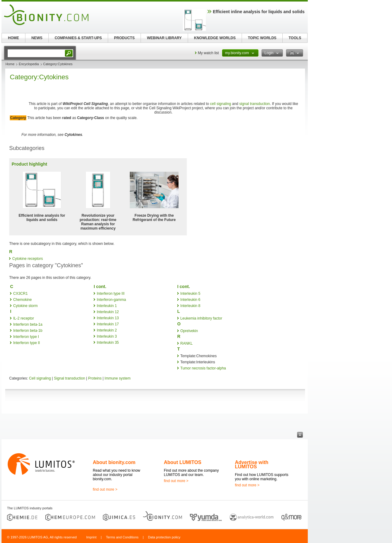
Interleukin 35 (108, 343)
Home (10, 64)
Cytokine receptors (28, 259)
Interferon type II (26, 343)
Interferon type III (111, 294)
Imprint (91, 537)
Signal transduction (70, 378)
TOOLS (295, 38)
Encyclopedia (29, 64)
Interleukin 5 (190, 294)
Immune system (118, 378)
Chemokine (23, 300)
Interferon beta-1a (28, 324)
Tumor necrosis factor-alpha (203, 368)
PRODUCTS (124, 38)
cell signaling (221, 104)
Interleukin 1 (107, 306)
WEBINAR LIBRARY (164, 38)
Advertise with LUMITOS (252, 464)
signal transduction (254, 104)
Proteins (95, 378)
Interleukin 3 (107, 336)
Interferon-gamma (111, 300)
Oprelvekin (189, 331)
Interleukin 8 (190, 306)
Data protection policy (164, 537)
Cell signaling (40, 378)
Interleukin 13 (108, 318)
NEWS (37, 38)
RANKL (187, 343)
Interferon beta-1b (28, 331)
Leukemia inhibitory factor (201, 318)
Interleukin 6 (190, 300)
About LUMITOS (183, 462)
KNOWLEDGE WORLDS (215, 38)
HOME (13, 38)
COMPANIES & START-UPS (78, 38)
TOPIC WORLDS (262, 38)
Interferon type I (26, 337)
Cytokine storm (25, 306)
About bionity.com (114, 462)
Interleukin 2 (107, 330)
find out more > (105, 489)
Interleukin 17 (108, 324)
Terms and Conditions (122, 537)
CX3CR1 (20, 294)
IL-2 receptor (24, 318)
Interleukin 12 (108, 312)
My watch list (208, 53)
